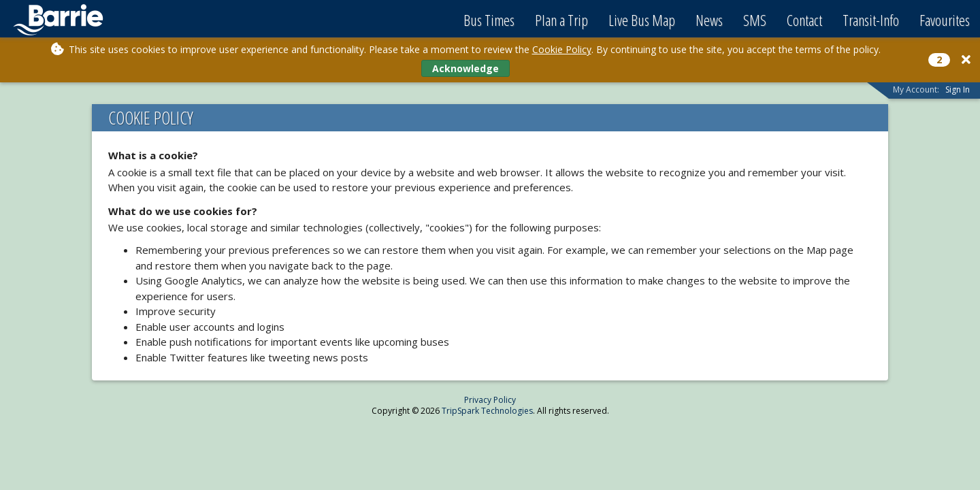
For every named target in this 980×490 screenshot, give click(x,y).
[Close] (966, 60)
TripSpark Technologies (487, 411)
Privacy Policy (490, 400)
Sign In (958, 89)
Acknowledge (465, 68)
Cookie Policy (562, 49)
